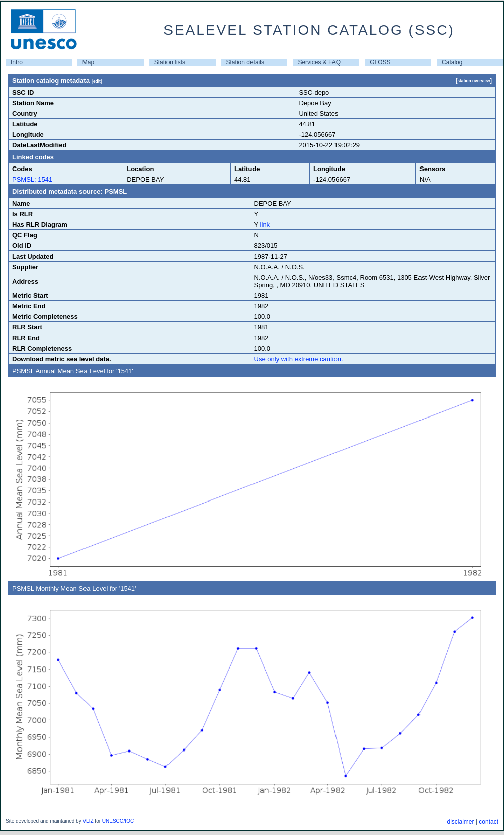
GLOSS (380, 62)
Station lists (170, 62)
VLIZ (88, 821)
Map (88, 62)
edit (97, 81)
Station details (245, 62)
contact (489, 822)
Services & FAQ (319, 62)
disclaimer (460, 822)
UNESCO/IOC (118, 821)
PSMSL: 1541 (32, 179)
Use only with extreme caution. (299, 359)
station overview (474, 81)
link (265, 225)
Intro (17, 62)
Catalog (452, 62)
